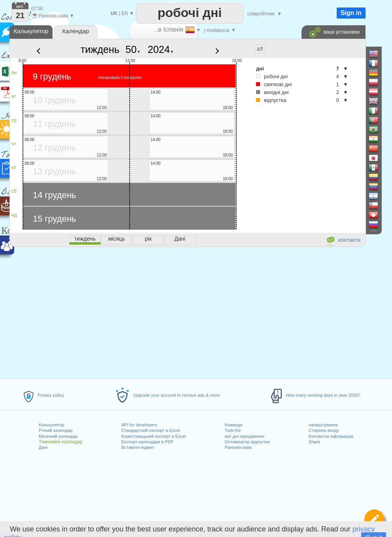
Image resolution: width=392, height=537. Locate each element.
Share (314, 442)
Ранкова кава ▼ (53, 16)
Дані (43, 447)
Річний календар (56, 430)
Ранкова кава (238, 447)
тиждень (100, 49)
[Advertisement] (187, 311)
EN (125, 13)
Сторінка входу (324, 430)
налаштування (323, 425)
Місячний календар (58, 436)
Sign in (351, 13)
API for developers (139, 425)
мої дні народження (244, 436)
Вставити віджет (138, 447)
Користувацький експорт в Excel (154, 436)
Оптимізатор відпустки (247, 442)
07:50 (37, 9)
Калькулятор (51, 425)
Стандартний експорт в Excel (151, 430)
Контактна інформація (331, 436)
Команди (233, 425)
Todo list (232, 430)
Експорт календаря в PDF (147, 442)
